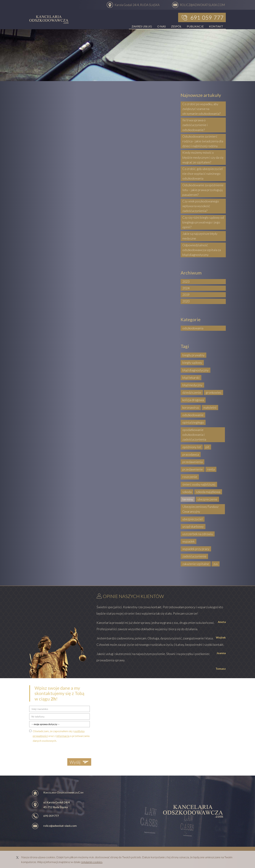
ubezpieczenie (207, 499)
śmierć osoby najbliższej (199, 484)
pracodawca (191, 454)
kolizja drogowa (193, 400)
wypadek (189, 541)
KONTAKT (216, 26)
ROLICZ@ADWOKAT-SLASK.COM (202, 5)
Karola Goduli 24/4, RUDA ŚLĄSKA (137, 5)
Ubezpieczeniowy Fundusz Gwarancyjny (200, 509)
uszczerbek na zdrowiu (198, 534)
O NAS (161, 26)
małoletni (210, 407)
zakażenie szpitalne (196, 564)
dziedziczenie (192, 392)
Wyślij (75, 762)
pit (207, 447)
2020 (186, 301)
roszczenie (190, 477)
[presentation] (56, 750)
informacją (63, 736)
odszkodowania (193, 328)
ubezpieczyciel (193, 519)
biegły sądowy (192, 362)
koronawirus (191, 407)
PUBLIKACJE (195, 26)
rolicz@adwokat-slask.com (60, 826)
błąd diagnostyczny (195, 370)
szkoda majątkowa (208, 492)
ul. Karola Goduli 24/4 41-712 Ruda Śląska (57, 805)
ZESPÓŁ (176, 26)
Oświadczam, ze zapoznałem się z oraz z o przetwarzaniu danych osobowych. (61, 736)
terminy (188, 499)
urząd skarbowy (193, 526)
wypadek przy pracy (196, 549)
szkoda (187, 492)
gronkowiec (213, 392)
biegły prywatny (193, 355)
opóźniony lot (192, 447)
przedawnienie (193, 469)
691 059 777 (51, 816)
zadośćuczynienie (194, 556)
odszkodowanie (193, 415)
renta (211, 469)
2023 (186, 282)
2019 (186, 295)
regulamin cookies (92, 862)
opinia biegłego (193, 422)
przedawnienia (192, 462)
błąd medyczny (192, 385)
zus (216, 564)
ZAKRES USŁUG (142, 26)
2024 (186, 288)
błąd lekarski (191, 378)
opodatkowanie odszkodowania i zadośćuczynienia (194, 435)
